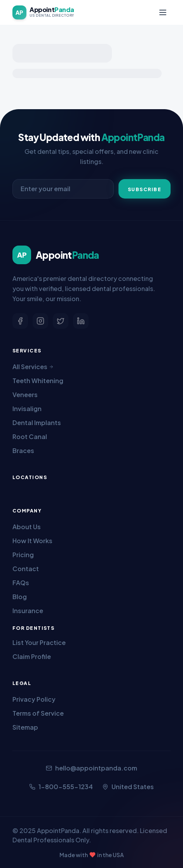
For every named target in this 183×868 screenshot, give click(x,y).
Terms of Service (38, 713)
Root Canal (30, 437)
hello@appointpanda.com (91, 768)
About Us (27, 527)
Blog (20, 597)
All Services (33, 367)
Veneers (25, 395)
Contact (26, 569)
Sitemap (25, 727)
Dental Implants (37, 423)
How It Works (32, 541)
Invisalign (27, 409)
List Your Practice (39, 642)
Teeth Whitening (38, 381)
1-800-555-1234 (61, 787)
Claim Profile (32, 656)
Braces (23, 451)
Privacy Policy (34, 699)
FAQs (21, 583)
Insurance (28, 611)
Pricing (23, 555)
